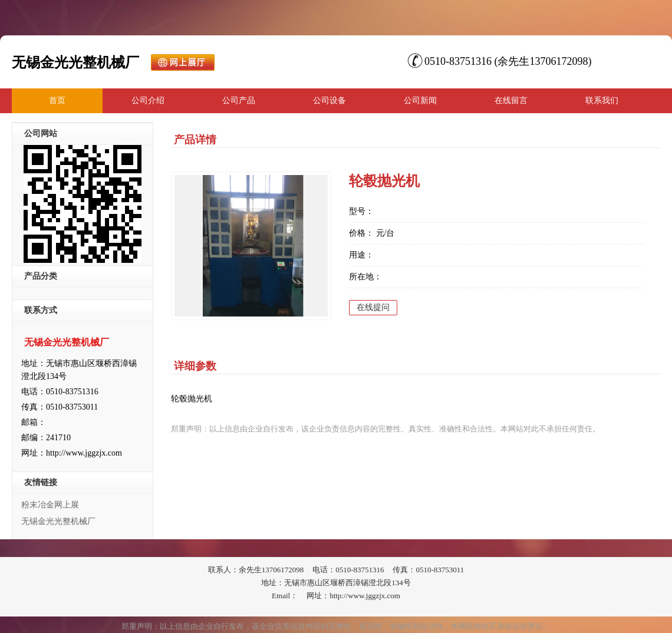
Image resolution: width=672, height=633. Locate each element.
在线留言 (511, 100)
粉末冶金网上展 (50, 505)
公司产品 (239, 100)
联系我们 (602, 100)
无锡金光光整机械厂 (58, 521)
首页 (57, 100)
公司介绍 (148, 100)
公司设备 (330, 100)
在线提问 (373, 307)
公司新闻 (420, 100)
